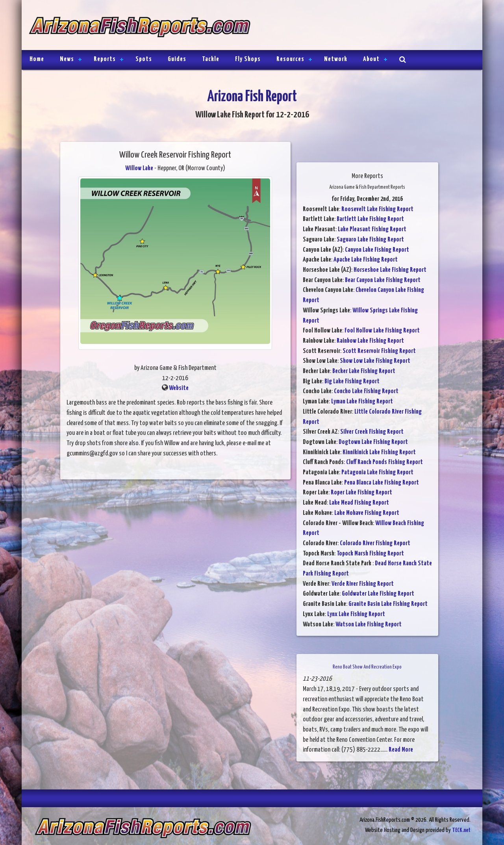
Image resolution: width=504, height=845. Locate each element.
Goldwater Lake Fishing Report (378, 594)
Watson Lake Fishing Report (369, 625)
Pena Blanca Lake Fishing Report (382, 483)
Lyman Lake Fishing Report (362, 402)
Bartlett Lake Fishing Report (370, 219)
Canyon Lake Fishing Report (377, 250)
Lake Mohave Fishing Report (367, 513)
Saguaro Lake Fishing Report (370, 240)
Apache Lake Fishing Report (366, 260)
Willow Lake (139, 168)
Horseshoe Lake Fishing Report (390, 270)
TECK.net (461, 830)
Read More (401, 750)
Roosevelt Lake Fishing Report (377, 209)
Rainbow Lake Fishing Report (370, 341)
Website (179, 388)
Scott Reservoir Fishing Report (379, 351)
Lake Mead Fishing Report (359, 503)
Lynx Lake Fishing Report (356, 614)
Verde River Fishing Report (363, 584)
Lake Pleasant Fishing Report (372, 229)
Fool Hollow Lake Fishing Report (382, 331)
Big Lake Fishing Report (352, 382)
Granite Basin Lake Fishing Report (388, 604)
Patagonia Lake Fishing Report (377, 473)
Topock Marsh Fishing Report (370, 554)
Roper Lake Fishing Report (361, 493)
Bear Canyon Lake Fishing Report (383, 280)
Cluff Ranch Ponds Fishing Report (384, 462)
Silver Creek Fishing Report (372, 432)
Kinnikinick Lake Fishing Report (379, 452)
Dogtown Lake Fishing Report (373, 442)
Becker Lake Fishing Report (364, 371)
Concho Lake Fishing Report (366, 391)
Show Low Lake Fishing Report (375, 361)
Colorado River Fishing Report (375, 543)
